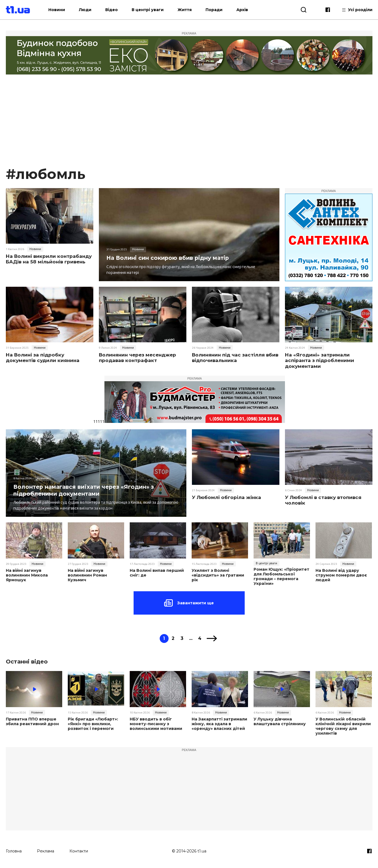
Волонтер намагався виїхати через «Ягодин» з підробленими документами (85, 490)
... (191, 638)
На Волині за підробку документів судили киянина (43, 358)
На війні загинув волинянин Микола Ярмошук (27, 575)
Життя (188, 10)
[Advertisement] (189, 123)
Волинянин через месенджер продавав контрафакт (137, 358)
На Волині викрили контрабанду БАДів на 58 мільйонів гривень (49, 259)
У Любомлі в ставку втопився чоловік (323, 500)
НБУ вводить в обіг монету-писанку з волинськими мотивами (156, 724)
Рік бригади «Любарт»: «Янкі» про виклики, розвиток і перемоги (93, 724)
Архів (246, 10)
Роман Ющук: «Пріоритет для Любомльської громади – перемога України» (281, 576)
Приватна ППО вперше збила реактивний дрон (32, 722)
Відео (115, 10)
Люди (89, 10)
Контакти (79, 850)
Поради (218, 10)
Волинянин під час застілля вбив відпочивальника (235, 358)
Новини (60, 10)
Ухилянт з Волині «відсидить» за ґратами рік (218, 575)
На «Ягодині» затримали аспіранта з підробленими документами (320, 361)
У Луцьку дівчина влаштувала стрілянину (279, 722)
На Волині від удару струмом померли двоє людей (341, 575)
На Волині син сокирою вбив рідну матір (169, 258)
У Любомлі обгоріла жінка (226, 497)
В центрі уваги (151, 10)
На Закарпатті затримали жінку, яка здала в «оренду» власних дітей (219, 724)
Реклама (46, 850)
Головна (14, 850)
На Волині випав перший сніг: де (157, 573)
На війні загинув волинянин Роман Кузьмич (87, 575)
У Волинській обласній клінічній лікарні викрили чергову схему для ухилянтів (343, 726)
